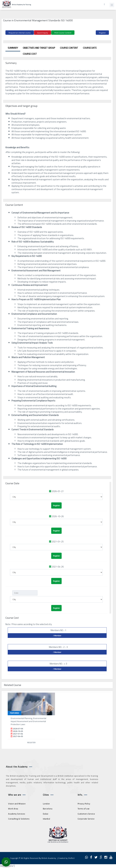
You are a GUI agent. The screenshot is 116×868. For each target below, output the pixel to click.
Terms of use (84, 809)
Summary (13, 48)
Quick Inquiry (43, 33)
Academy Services (17, 814)
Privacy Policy (84, 804)
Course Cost (30, 54)
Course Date (90, 48)
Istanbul (47, 819)
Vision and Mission (17, 804)
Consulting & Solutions (19, 819)
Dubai (46, 814)
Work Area (13, 809)
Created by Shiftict (66, 858)
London (46, 804)
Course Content (69, 48)
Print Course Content (63, 33)
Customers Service (86, 814)
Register (102, 33)
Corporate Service (86, 819)
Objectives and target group (39, 48)
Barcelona (48, 809)
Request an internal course (20, 33)
